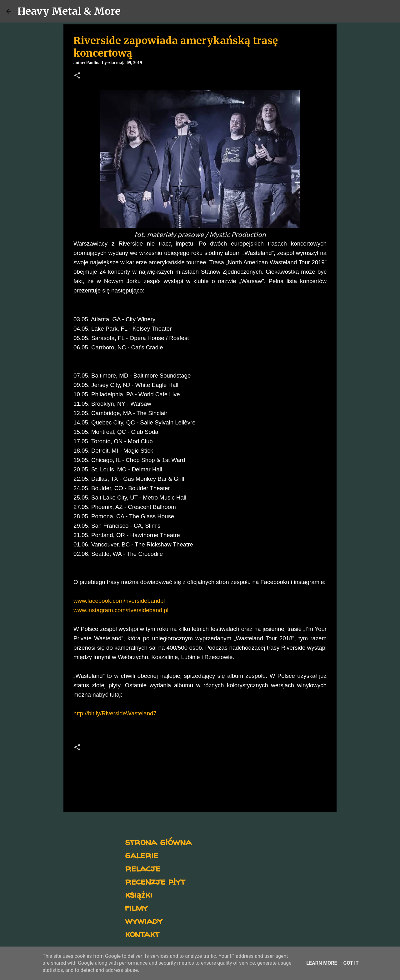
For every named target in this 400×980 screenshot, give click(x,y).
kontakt (142, 934)
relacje (143, 868)
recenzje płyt (155, 881)
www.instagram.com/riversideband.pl (121, 610)
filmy (136, 907)
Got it (351, 963)
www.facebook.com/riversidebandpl (119, 601)
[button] (77, 76)
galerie (142, 855)
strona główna (158, 842)
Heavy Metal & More (69, 11)
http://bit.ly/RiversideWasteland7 (115, 713)
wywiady (144, 920)
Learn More (322, 963)
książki (139, 894)
